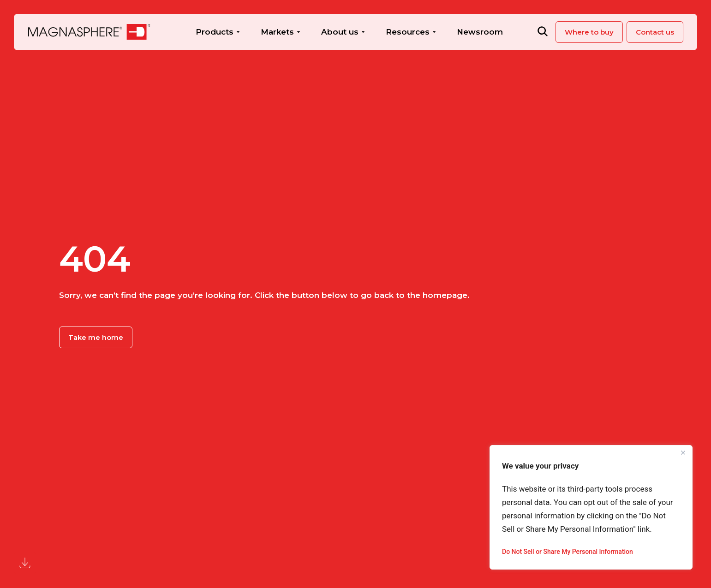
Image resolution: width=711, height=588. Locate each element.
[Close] (683, 453)
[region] (591, 507)
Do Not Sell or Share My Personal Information (568, 552)
